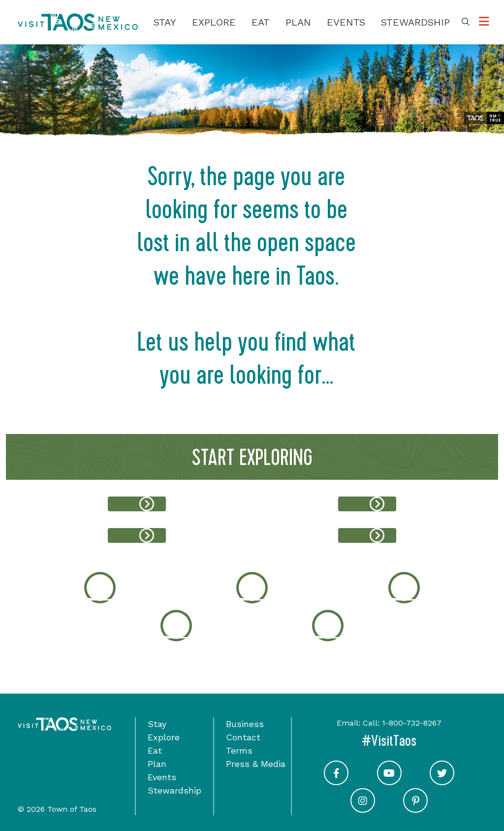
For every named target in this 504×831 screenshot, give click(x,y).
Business (245, 724)
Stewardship (415, 22)
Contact (243, 737)
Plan (298, 22)
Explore (214, 22)
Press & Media (256, 764)
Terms (239, 750)
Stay (165, 22)
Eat (261, 22)
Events (346, 22)
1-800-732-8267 (412, 723)
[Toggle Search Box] (466, 22)
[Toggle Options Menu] (484, 22)
